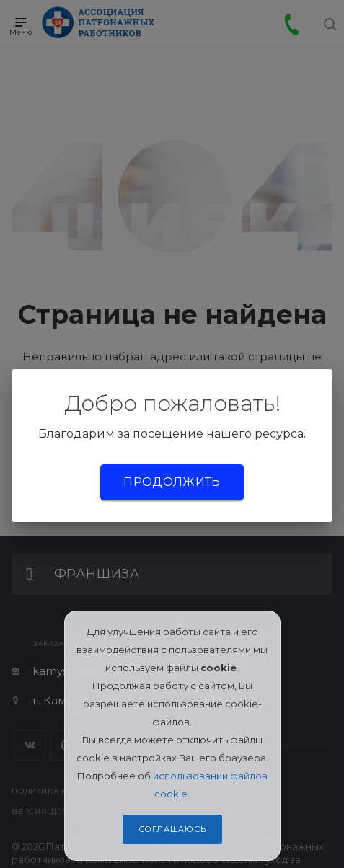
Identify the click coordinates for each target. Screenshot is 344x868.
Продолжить (172, 482)
